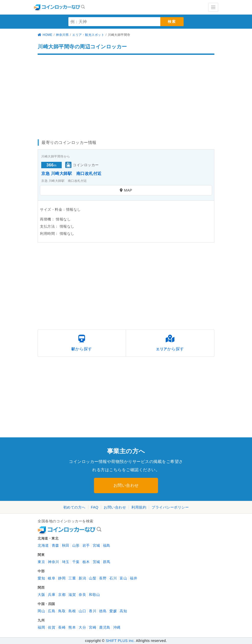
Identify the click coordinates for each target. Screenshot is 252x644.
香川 (93, 611)
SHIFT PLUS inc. (120, 641)
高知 (123, 611)
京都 (62, 595)
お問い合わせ (126, 485)
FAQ (95, 507)
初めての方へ (74, 507)
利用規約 (139, 507)
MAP (126, 190)
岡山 (41, 611)
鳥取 (62, 611)
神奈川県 (62, 35)
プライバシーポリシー (170, 507)
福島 (107, 545)
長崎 (62, 627)
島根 (72, 611)
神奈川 (54, 562)
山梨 (93, 578)
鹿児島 (105, 627)
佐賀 (52, 627)
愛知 (41, 578)
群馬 (107, 562)
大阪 (41, 595)
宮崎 (93, 627)
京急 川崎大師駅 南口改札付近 (71, 173)
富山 (123, 578)
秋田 (66, 545)
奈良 (82, 595)
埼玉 (66, 562)
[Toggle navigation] (213, 7)
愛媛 (113, 611)
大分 (82, 627)
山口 (82, 611)
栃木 (86, 562)
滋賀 (72, 595)
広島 (52, 611)
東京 (41, 562)
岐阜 (52, 578)
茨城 (96, 562)
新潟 (82, 578)
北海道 (43, 545)
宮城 (96, 545)
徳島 (103, 611)
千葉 (76, 562)
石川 (113, 578)
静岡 (62, 578)
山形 (76, 545)
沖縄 (117, 627)
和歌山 (94, 595)
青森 (55, 545)
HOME (45, 35)
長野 (103, 578)
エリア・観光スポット (88, 35)
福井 (134, 578)
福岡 (41, 627)
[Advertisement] (126, 94)
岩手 (86, 545)
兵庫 (52, 595)
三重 (72, 578)
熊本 (72, 627)
